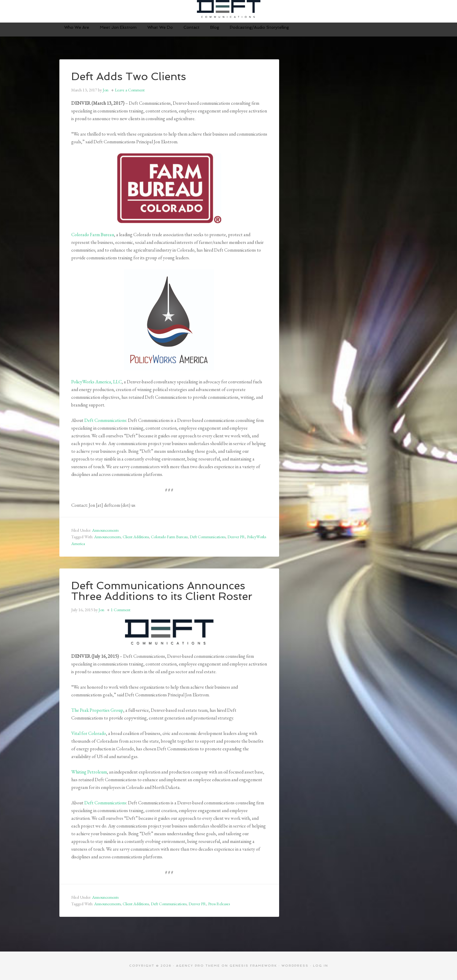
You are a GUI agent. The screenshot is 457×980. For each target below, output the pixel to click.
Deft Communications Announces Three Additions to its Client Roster (162, 591)
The (76, 710)
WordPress (295, 966)
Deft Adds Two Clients (129, 76)
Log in (321, 966)
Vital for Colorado (89, 733)
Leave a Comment (130, 90)
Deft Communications (229, 9)
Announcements (105, 530)
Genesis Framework (253, 966)
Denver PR (236, 537)
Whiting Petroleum (89, 772)
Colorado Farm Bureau (93, 235)
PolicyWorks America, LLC (97, 382)
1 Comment (121, 610)
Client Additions (136, 537)
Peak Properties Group (102, 710)
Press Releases (219, 904)
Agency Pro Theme (198, 966)
